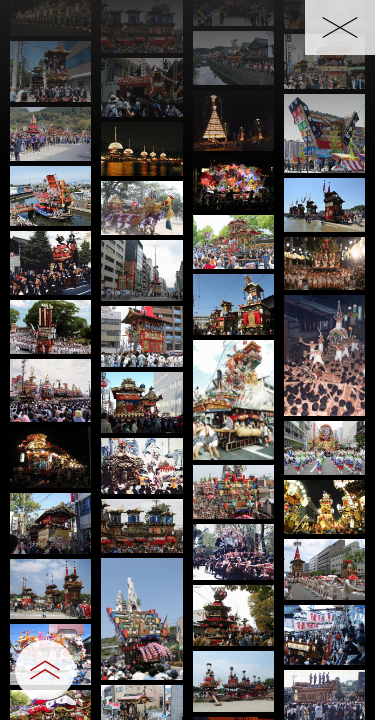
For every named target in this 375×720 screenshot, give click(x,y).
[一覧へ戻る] (340, 27)
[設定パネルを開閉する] (45, 670)
